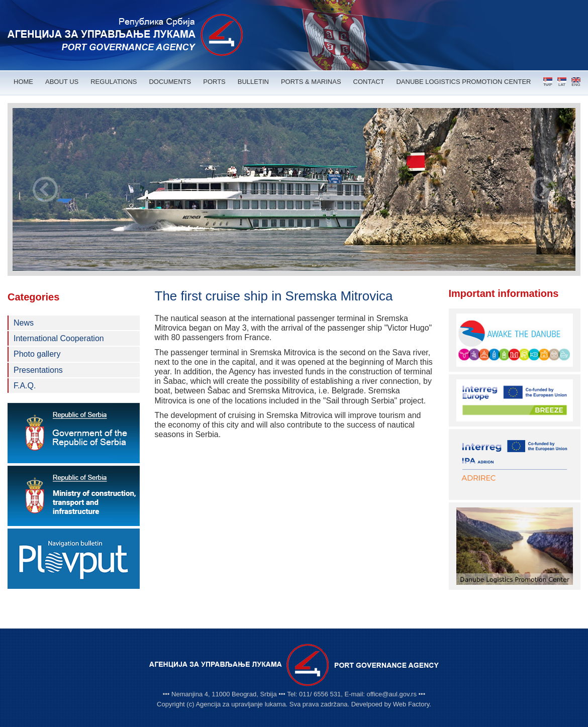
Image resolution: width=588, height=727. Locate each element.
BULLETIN (253, 82)
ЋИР (548, 82)
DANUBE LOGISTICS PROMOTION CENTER (463, 82)
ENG (576, 82)
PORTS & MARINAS (311, 82)
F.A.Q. (25, 386)
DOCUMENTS (170, 82)
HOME (23, 82)
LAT (562, 82)
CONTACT (369, 82)
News (24, 323)
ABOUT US (62, 82)
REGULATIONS (114, 82)
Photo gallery (37, 354)
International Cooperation (59, 338)
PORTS (214, 82)
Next (543, 189)
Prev (45, 189)
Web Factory (411, 704)
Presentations (38, 370)
